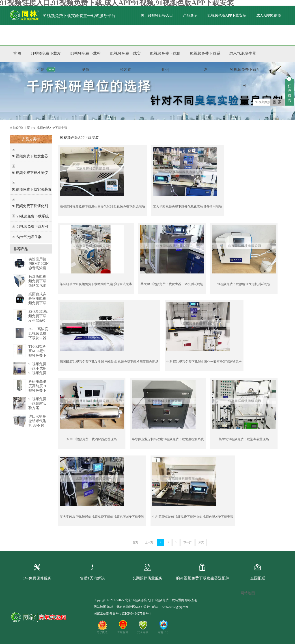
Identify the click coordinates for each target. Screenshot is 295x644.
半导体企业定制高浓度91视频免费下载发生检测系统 (168, 439)
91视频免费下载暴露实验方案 (37, 403)
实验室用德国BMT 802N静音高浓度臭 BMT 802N (39, 268)
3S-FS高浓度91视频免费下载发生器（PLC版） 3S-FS (38, 338)
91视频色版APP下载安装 (227, 15)
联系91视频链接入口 (101, 35)
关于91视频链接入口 (157, 15)
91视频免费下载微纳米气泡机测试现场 (244, 284)
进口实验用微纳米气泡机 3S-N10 (37, 421)
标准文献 (67, 35)
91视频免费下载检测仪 (30, 173)
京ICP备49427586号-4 (137, 614)
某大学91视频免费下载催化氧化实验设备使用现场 (187, 207)
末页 (201, 542)
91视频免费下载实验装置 (32, 189)
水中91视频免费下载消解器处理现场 (92, 439)
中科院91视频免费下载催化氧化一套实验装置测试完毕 (204, 362)
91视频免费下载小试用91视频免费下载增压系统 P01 (37, 373)
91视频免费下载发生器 (30, 156)
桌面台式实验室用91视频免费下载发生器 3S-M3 (37, 303)
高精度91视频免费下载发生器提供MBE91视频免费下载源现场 (102, 207)
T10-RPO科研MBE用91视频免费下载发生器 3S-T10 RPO (38, 355)
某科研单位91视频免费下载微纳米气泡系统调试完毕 (96, 284)
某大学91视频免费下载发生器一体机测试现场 (172, 284)
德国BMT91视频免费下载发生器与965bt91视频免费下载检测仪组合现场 (109, 362)
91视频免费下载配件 (33, 227)
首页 (135, 542)
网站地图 (100, 607)
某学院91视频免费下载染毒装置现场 (244, 439)
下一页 (187, 542)
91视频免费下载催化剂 (30, 206)
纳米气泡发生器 (29, 237)
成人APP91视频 (268, 15)
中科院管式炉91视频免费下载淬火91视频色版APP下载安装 (193, 517)
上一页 (149, 542)
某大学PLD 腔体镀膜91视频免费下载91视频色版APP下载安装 (102, 517)
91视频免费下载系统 (33, 216)
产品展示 (190, 15)
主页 (27, 128)
